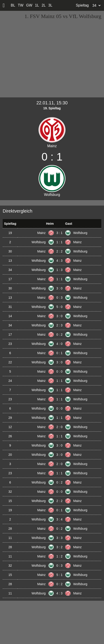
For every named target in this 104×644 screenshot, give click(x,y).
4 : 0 (60, 344)
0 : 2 (60, 335)
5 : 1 (60, 575)
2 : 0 (60, 427)
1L (37, 5)
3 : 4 (60, 519)
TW (21, 5)
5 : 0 (60, 307)
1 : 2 (60, 556)
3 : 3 (60, 538)
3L (50, 5)
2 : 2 (60, 251)
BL (13, 5)
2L (44, 5)
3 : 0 (60, 288)
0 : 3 (60, 298)
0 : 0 (60, 371)
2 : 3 (60, 325)
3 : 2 (60, 547)
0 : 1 (60, 353)
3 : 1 (60, 233)
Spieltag (82, 5)
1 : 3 (60, 270)
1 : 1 (60, 242)
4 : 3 (60, 261)
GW (29, 5)
